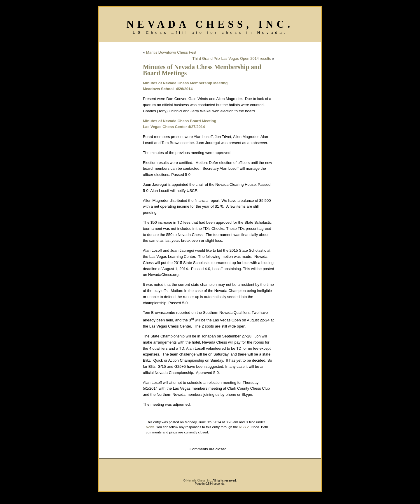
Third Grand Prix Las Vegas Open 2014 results (232, 58)
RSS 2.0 (245, 427)
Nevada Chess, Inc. (210, 24)
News (150, 427)
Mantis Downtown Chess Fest (171, 52)
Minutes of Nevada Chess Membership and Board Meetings (202, 70)
